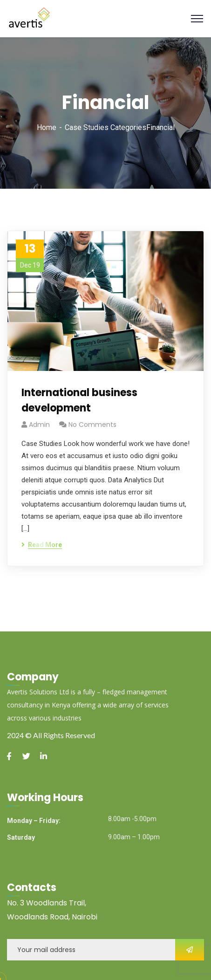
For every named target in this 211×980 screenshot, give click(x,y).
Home (47, 127)
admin (39, 425)
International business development (79, 400)
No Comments (92, 425)
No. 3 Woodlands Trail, (47, 903)
